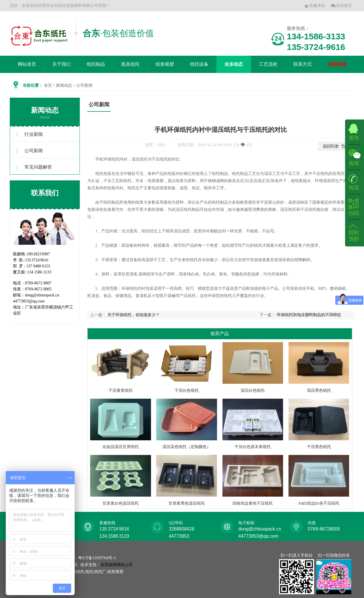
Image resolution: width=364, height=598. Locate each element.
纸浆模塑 (165, 64)
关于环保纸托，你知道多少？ (133, 315)
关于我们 (61, 64)
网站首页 (27, 64)
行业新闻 (34, 134)
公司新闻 (34, 151)
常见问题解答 (38, 167)
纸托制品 (96, 64)
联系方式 (303, 64)
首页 (48, 85)
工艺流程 (268, 64)
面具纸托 (130, 64)
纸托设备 (199, 64)
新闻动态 (64, 85)
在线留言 (341, 6)
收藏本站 (315, 6)
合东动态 (234, 64)
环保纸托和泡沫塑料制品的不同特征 (309, 315)
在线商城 (337, 64)
